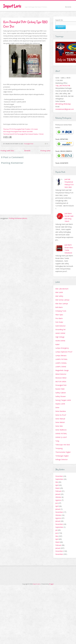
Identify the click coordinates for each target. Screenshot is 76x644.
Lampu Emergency (62, 348)
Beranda (68, 7)
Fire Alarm (59, 318)
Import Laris (12, 6)
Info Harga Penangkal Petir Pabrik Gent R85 (18, 132)
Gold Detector (60, 326)
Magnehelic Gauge (62, 370)
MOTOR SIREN (61, 382)
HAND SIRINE (60, 333)
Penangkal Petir (29, 144)
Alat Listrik (59, 292)
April (57, 485)
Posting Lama (45, 151)
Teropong (59, 448)
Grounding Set (60, 329)
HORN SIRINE (60, 341)
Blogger (51, 584)
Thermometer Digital (63, 452)
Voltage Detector (62, 459)
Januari (58, 494)
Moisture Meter (61, 378)
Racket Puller (60, 389)
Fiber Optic (59, 315)
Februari (58, 491)
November (59, 512)
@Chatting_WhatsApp (63, 104)
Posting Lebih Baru (7, 151)
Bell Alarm (59, 307)
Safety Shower (61, 396)
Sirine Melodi (60, 422)
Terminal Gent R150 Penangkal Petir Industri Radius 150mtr (23, 134)
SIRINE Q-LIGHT (61, 437)
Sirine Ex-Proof (61, 415)
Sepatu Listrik (60, 404)
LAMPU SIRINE (61, 367)
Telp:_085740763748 (63, 86)
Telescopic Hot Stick (63, 445)
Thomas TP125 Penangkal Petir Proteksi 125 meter (21, 129)
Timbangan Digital (62, 456)
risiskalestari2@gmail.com (65, 109)
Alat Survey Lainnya (62, 300)
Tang (57, 441)
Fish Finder (59, 322)
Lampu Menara (61, 356)
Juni (57, 503)
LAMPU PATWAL (61, 359)
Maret (58, 488)
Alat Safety (59, 296)
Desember (59, 476)
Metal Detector (61, 374)
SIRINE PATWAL (61, 434)
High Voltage (60, 337)
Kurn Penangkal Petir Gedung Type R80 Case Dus (25, 24)
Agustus (58, 500)
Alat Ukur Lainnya (62, 304)
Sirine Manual (60, 419)
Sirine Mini (59, 426)
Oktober (58, 497)
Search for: (59, 20)
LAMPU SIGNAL (61, 363)
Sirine (57, 407)
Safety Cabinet (61, 393)
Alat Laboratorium (62, 289)
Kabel (57, 344)
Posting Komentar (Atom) (18, 218)
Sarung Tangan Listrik (63, 400)
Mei (57, 482)
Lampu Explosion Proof (64, 352)
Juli (56, 530)
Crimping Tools (61, 311)
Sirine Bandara (61, 411)
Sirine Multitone (61, 430)
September (59, 479)
